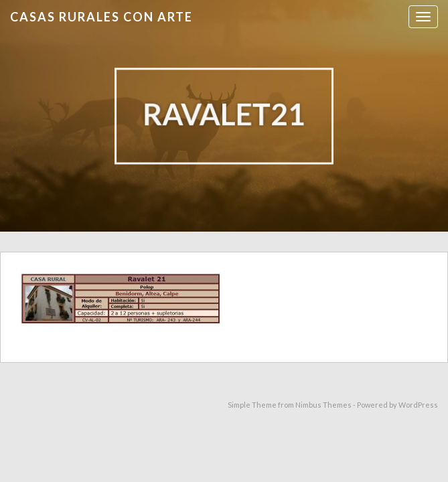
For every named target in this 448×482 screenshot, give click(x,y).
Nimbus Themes (323, 405)
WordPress (418, 405)
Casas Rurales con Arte (101, 17)
